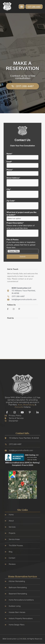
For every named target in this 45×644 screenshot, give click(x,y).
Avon (20, 405)
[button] (22, 7)
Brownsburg (29, 405)
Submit (23, 257)
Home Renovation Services (23, 577)
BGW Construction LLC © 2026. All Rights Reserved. (22, 639)
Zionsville (19, 407)
